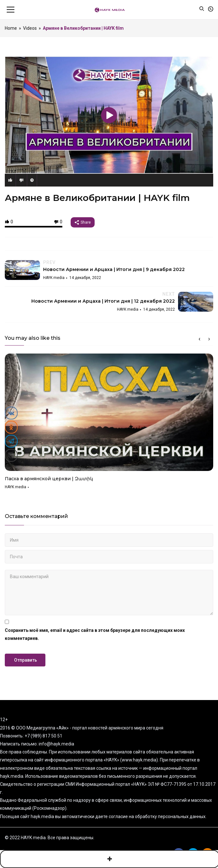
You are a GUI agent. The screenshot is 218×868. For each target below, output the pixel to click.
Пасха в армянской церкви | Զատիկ (49, 479)
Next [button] (209, 339)
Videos (30, 28)
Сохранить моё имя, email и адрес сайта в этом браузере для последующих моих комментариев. (95, 634)
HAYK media (16, 487)
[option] (109, 424)
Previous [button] (199, 339)
